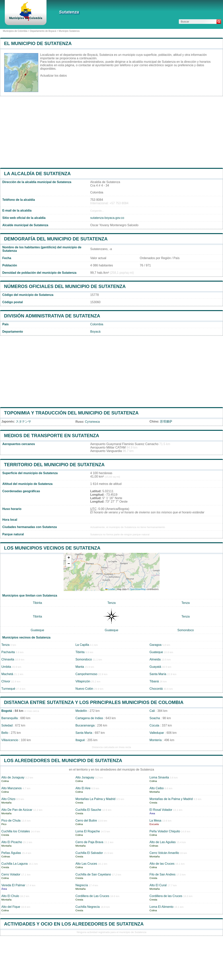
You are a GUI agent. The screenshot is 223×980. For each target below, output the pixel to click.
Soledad (7, 725)
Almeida (155, 659)
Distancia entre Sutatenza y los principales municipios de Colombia (94, 702)
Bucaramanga (85, 725)
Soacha (155, 718)
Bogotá (7, 711)
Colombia (97, 324)
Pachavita (8, 652)
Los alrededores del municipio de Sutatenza (63, 760)
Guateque (37, 630)
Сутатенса (92, 422)
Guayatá (155, 667)
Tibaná (154, 681)
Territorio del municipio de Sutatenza (54, 465)
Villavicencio (10, 740)
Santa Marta (84, 733)
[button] (69, 558)
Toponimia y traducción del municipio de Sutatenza (71, 413)
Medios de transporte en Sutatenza (52, 436)
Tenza (111, 603)
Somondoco (185, 630)
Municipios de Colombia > (16, 31)
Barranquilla (10, 718)
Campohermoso (86, 674)
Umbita (6, 667)
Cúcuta (154, 725)
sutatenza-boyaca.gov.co (107, 218)
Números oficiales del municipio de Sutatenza (65, 286)
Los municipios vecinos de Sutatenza (52, 548)
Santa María (158, 674)
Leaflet (110, 589)
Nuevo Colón (84, 689)
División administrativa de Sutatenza (52, 316)
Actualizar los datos (53, 76)
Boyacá (95, 332)
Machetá (7, 674)
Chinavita (8, 659)
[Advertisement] (111, 132)
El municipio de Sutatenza (38, 43)
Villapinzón (83, 681)
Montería (155, 740)
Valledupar (157, 733)
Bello (5, 733)
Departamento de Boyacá (43, 31)
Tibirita (37, 603)
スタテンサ (23, 421)
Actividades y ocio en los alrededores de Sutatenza (74, 924)
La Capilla (82, 645)
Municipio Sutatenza (69, 31)
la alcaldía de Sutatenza (37, 174)
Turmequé (8, 689)
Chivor (6, 681)
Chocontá (156, 689)
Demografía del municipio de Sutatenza (56, 239)
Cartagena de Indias (89, 718)
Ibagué (80, 740)
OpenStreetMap (138, 589)
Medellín (81, 711)
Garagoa (155, 645)
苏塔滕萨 (166, 421)
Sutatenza (69, 12)
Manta (80, 667)
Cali (152, 711)
